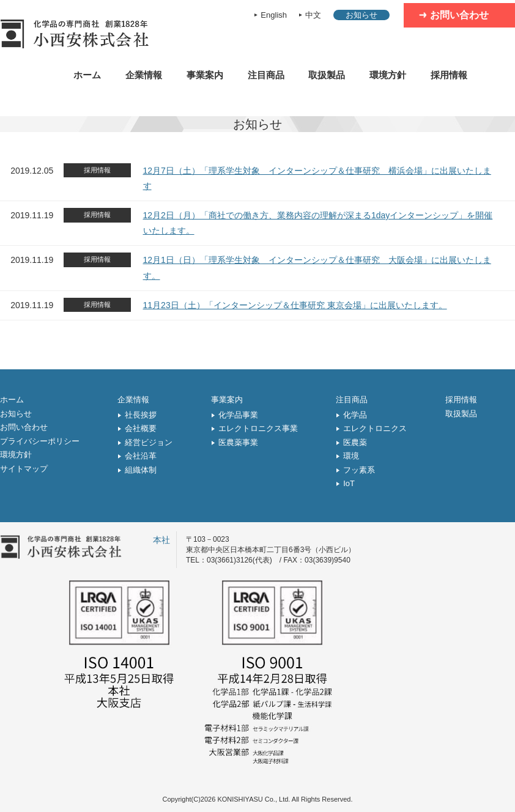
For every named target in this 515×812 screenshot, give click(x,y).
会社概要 (141, 428)
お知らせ (361, 15)
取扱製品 (327, 75)
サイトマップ (24, 469)
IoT (349, 483)
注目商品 (266, 75)
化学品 (355, 415)
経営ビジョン (149, 442)
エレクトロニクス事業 (258, 428)
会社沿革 (141, 456)
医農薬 (355, 442)
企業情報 (144, 75)
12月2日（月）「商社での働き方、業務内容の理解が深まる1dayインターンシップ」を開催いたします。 (318, 223)
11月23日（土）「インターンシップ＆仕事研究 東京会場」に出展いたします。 (295, 305)
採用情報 (449, 75)
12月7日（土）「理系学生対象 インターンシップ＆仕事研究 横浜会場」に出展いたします (317, 178)
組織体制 (141, 470)
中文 (313, 15)
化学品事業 (238, 415)
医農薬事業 (238, 442)
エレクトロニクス (375, 428)
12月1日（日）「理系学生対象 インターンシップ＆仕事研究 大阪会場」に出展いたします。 (317, 268)
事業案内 (205, 75)
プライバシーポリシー (40, 441)
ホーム (87, 75)
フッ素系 (359, 470)
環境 (351, 456)
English (274, 15)
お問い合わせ (459, 15)
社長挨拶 (141, 415)
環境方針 (388, 75)
